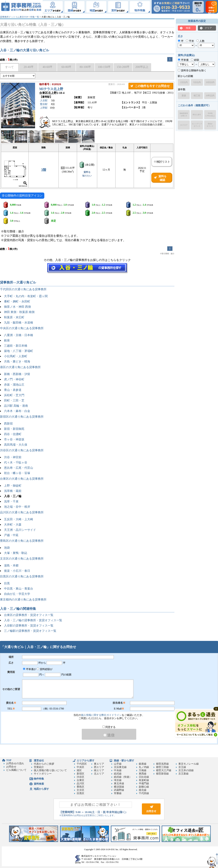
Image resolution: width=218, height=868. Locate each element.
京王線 (182, 767)
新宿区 (80, 774)
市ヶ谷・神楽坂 (14, 439)
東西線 (143, 774)
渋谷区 (80, 777)
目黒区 (80, 793)
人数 (200, 41)
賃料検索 (39, 784)
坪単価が (30, 669)
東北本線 (119, 783)
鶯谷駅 (44, 105)
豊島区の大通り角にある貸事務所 (22, 541)
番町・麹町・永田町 (17, 301)
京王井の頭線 (186, 770)
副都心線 (144, 787)
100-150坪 (104, 67)
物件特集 (39, 779)
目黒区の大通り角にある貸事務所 (22, 576)
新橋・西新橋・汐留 (17, 374)
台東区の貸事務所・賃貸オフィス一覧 (29, 615)
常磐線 (118, 793)
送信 (109, 735)
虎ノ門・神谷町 (14, 379)
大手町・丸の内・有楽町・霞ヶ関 (26, 296)
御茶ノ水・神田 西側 (17, 307)
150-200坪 (123, 67)
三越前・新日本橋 (16, 346)
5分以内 (197, 82)
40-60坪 (47, 67)
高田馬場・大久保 (16, 445)
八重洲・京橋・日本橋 (19, 335)
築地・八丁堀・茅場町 (19, 351)
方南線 (143, 770)
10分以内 (210, 82)
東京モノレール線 (189, 764)
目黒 (7, 583)
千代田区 (82, 764)
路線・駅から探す (124, 761)
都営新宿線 (162, 774)
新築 (184, 96)
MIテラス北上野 (51, 89)
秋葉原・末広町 (14, 317)
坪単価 (183, 60)
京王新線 (183, 774)
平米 (190, 41)
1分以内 (184, 82)
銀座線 (143, 764)
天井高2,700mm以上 (210, 115)
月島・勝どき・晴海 (17, 361)
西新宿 (8, 424)
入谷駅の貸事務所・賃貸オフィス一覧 (29, 626)
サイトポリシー (43, 774)
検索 (188, 28)
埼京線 (118, 780)
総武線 (118, 774)
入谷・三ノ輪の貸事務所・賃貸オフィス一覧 (33, 620)
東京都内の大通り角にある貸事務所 (23, 600)
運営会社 (39, 761)
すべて (9, 67)
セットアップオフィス (197, 125)
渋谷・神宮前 (13, 457)
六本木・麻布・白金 (17, 411)
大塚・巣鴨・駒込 (16, 553)
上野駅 (44, 108)
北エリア (99, 774)
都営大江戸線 (164, 770)
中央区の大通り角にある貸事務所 (22, 328)
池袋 (7, 548)
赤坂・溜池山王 (14, 385)
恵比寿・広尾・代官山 (19, 468)
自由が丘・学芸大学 (17, 594)
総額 (195, 60)
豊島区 (80, 787)
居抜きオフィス (210, 125)
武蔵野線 (119, 790)
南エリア (99, 770)
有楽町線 (144, 780)
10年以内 (210, 96)
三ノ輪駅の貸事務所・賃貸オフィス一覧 (30, 631)
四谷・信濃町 (13, 434)
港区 (79, 770)
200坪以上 (142, 67)
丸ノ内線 (144, 767)
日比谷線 (144, 777)
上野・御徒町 (13, 486)
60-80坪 (66, 67)
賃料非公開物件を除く (192, 71)
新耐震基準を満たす (184, 115)
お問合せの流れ (15, 763)
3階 (44, 170)
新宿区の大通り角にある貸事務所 (22, 417)
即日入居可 (197, 115)
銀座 (7, 340)
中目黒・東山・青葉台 (19, 589)
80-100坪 (85, 67)
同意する (109, 727)
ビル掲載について (16, 770)
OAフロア (184, 125)
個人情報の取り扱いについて (50, 770)
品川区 (80, 783)
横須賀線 (119, 787)
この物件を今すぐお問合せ (152, 86)
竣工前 (197, 96)
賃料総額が (45, 669)
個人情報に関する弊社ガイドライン (101, 715)
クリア (208, 28)
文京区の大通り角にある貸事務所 (22, 559)
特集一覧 (35, 17)
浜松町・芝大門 (14, 395)
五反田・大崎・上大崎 (19, 519)
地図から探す (41, 789)
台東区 (80, 780)
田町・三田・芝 (14, 400)
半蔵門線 (144, 783)
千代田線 (144, 793)
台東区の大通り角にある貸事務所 (22, 479)
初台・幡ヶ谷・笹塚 (17, 473)
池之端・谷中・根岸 (17, 507)
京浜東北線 (120, 767)
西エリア (99, 767)
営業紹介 (39, 767)
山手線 (118, 764)
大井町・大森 (13, 525)
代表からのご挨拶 (44, 764)
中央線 (118, 770)
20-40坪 (28, 67)
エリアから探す (86, 761)
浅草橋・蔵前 (13, 491)
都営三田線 (162, 767)
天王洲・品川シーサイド (20, 530)
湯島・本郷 (11, 565)
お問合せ (11, 767)
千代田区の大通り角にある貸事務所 (23, 289)
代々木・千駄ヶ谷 (16, 462)
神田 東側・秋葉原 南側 (19, 312)
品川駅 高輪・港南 (16, 406)
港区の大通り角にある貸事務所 (20, 367)
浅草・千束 (11, 501)
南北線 (143, 790)
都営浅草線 (162, 764)
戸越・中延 (11, 535)
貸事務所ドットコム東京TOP (14, 17)
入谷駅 (44, 101)
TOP (9, 760)
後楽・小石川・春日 (17, 571)
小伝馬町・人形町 (16, 356)
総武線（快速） (123, 777)
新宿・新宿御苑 (14, 429)
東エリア (99, 764)
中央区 (80, 767)
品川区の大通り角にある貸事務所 (22, 512)
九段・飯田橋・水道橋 (19, 323)
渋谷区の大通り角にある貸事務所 (22, 450)
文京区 (80, 790)
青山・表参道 (13, 390)
